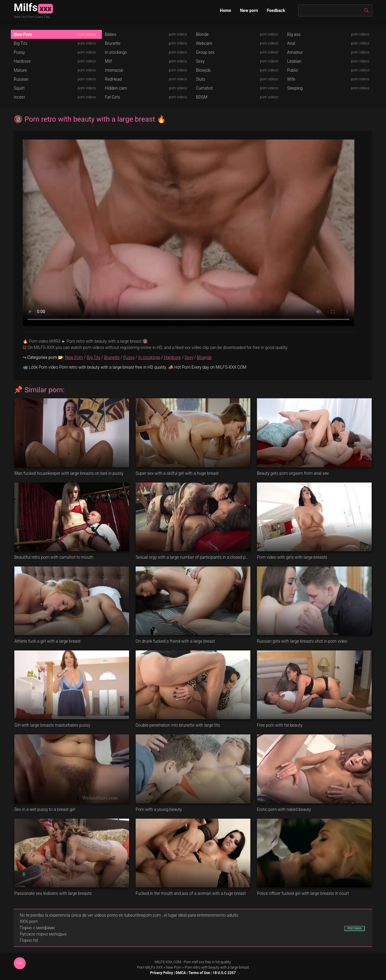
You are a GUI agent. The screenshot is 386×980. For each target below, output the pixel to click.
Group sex (205, 52)
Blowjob (203, 70)
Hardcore (22, 61)
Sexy (200, 61)
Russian (21, 79)
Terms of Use (199, 973)
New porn (249, 10)
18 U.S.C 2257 (224, 973)
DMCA (181, 973)
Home (225, 10)
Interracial (114, 70)
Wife (291, 79)
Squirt (19, 88)
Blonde (202, 34)
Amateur (295, 52)
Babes (111, 34)
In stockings (116, 52)
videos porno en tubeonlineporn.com (128, 915)
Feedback (276, 10)
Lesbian (294, 61)
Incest (19, 97)
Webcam (204, 43)
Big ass (294, 34)
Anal (291, 43)
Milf (108, 61)
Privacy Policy (162, 973)
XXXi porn (29, 921)
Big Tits (21, 43)
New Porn (23, 34)
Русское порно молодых (43, 934)
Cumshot (204, 88)
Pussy (19, 52)
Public (293, 70)
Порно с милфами (37, 928)
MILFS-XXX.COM (168, 962)
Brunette (113, 43)
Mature (20, 70)
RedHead (113, 79)
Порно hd (29, 940)
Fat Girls (112, 97)
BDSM (202, 97)
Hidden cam (116, 88)
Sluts (201, 79)
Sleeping (295, 88)
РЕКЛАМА (354, 928)
